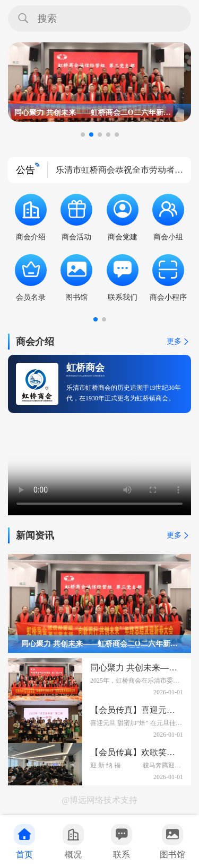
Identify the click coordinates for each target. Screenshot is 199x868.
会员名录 (31, 278)
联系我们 (123, 278)
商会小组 (168, 217)
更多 (179, 342)
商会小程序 (168, 278)
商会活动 (76, 217)
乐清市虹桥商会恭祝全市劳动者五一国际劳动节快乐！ (119, 174)
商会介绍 (31, 217)
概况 (73, 842)
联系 (122, 842)
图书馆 (172, 842)
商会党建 (123, 217)
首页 (24, 842)
